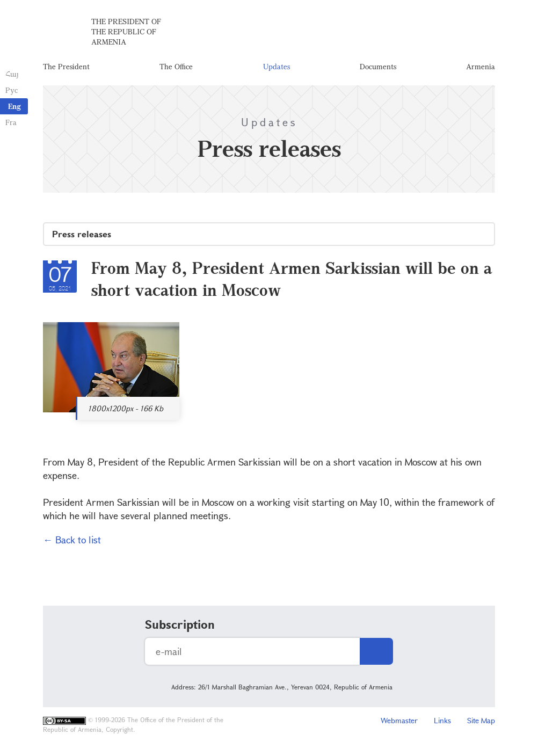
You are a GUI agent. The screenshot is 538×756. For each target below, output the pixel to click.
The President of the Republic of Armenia (126, 32)
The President (66, 67)
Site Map (481, 722)
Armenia (481, 67)
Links (442, 722)
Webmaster (399, 722)
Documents (378, 67)
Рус (12, 90)
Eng (14, 106)
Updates (277, 67)
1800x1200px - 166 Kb (126, 410)
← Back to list (72, 541)
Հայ (12, 74)
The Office (176, 67)
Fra (11, 122)
